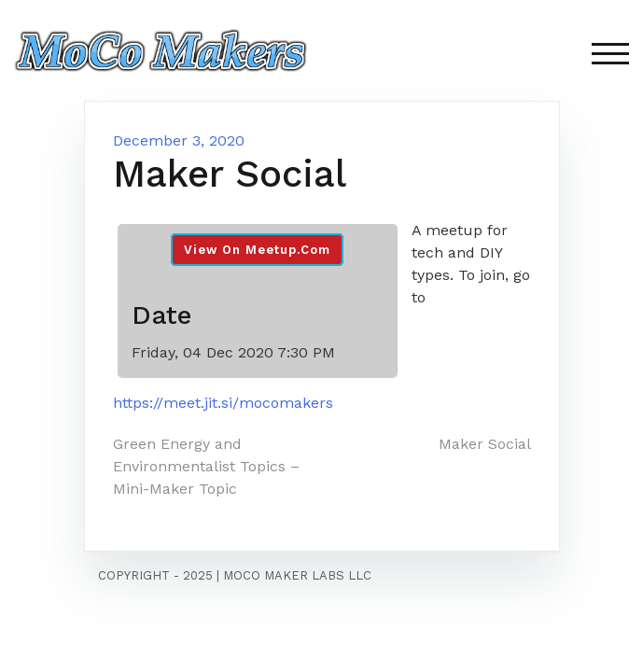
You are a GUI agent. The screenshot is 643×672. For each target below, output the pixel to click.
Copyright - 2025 (155, 575)
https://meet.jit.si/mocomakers (223, 403)
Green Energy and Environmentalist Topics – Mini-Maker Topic (206, 466)
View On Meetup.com (257, 250)
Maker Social (485, 444)
